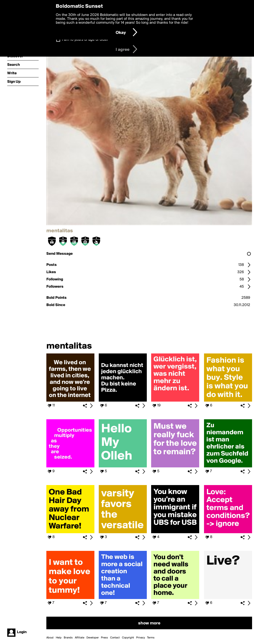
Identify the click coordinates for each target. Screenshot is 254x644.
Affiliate (80, 638)
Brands (68, 638)
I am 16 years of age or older (85, 40)
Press (104, 638)
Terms (151, 638)
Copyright (128, 638)
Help (59, 638)
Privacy (141, 638)
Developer (93, 638)
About (50, 638)
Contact (115, 638)
